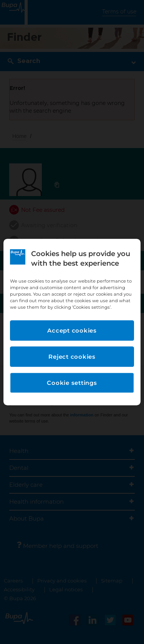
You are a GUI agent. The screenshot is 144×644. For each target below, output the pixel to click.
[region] (72, 322)
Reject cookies (72, 357)
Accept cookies (72, 330)
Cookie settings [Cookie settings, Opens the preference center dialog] (72, 383)
